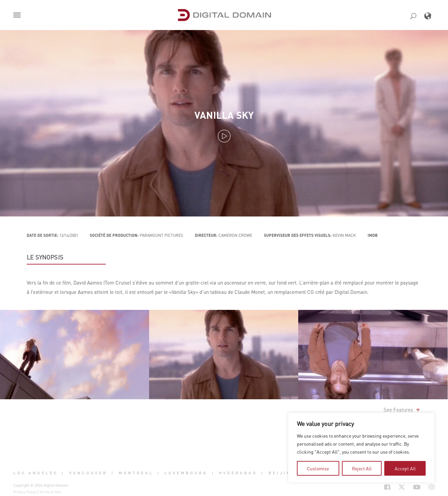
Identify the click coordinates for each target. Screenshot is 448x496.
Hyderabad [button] (238, 473)
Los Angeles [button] (36, 473)
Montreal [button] (136, 473)
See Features (402, 410)
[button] (18, 16)
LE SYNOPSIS (45, 257)
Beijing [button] (282, 473)
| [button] (63, 473)
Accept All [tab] (405, 468)
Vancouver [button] (88, 473)
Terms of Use (50, 492)
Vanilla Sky (224, 115)
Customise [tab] (318, 468)
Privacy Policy (25, 492)
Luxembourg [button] (186, 473)
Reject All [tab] (362, 468)
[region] (361, 448)
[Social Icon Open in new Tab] (387, 487)
